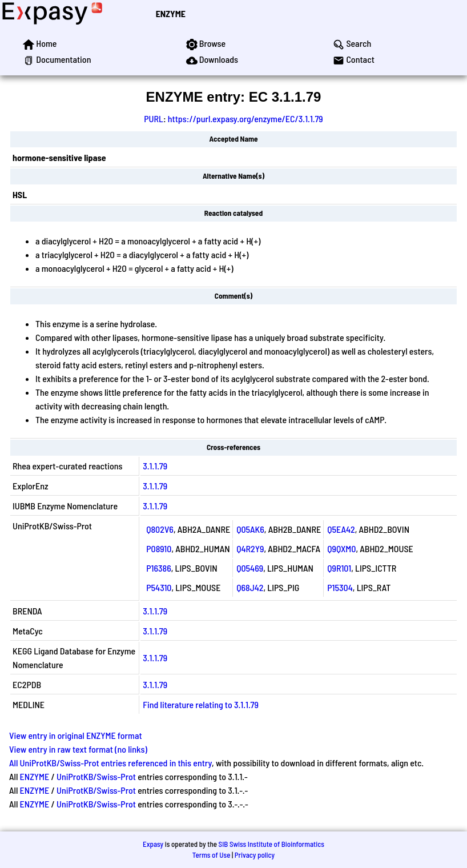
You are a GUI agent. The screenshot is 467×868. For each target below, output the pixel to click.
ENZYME (171, 13)
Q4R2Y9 (250, 548)
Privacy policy (255, 855)
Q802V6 (160, 529)
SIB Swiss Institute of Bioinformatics (271, 844)
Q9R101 (339, 568)
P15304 (340, 587)
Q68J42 (250, 587)
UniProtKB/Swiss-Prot (96, 776)
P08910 (159, 548)
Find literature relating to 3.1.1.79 (201, 704)
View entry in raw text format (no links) (78, 749)
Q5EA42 (341, 529)
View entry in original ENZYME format (76, 735)
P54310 (159, 587)
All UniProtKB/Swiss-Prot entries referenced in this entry (110, 763)
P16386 (159, 568)
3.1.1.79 (155, 466)
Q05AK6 (250, 529)
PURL (154, 118)
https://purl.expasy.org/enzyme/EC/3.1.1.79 (245, 118)
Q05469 (250, 568)
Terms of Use (212, 855)
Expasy (153, 844)
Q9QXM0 (341, 548)
